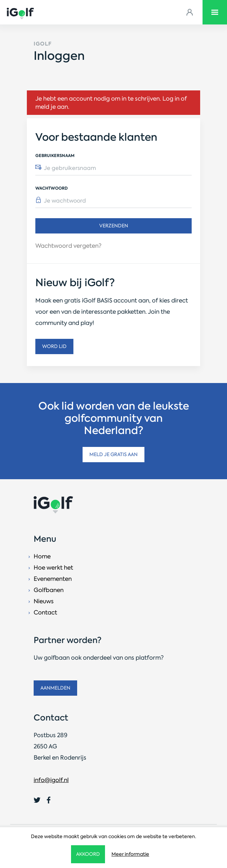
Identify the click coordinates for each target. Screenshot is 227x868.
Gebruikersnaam (55, 155)
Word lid (54, 346)
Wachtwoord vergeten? (68, 246)
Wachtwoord (51, 188)
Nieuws (44, 601)
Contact (45, 612)
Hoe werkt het (53, 568)
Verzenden (114, 226)
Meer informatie (130, 854)
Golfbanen (49, 590)
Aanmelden (55, 688)
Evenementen (53, 579)
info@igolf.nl (51, 780)
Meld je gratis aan (113, 454)
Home (42, 556)
